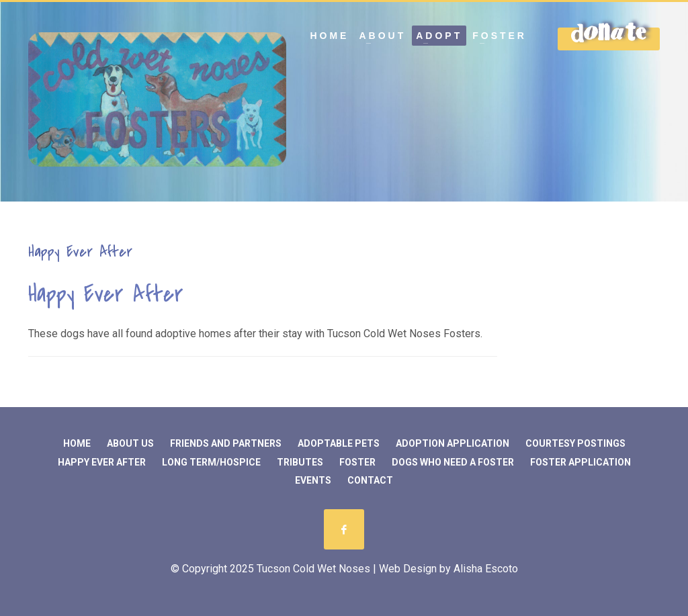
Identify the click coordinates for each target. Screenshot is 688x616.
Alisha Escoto (486, 569)
